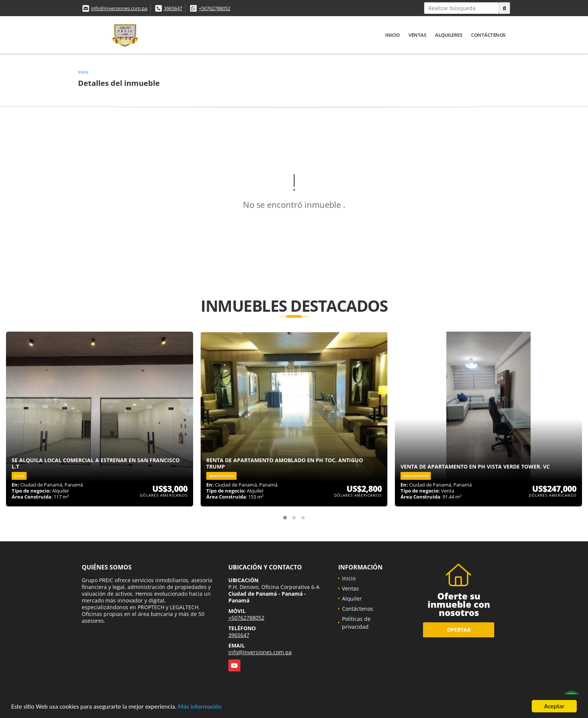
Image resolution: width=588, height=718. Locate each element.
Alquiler (352, 599)
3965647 (173, 8)
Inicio (392, 35)
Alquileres (448, 35)
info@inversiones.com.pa (119, 8)
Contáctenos (488, 35)
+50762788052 (214, 8)
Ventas (417, 35)
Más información (200, 707)
